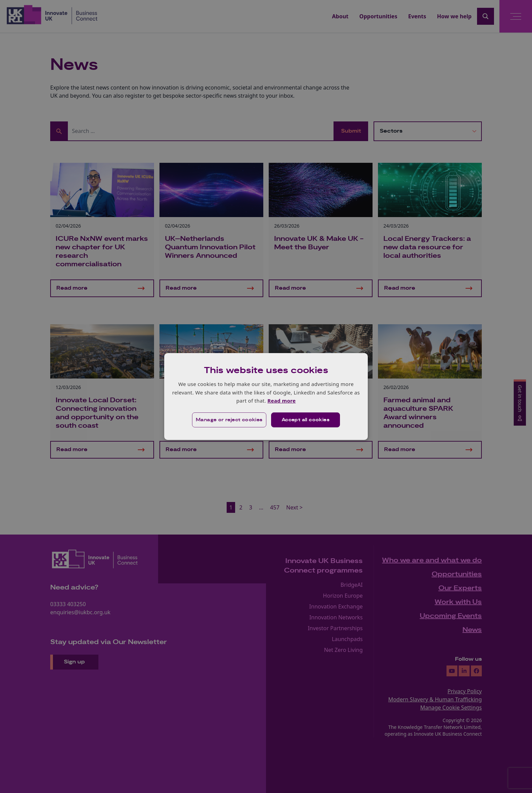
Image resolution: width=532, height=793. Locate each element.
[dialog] (266, 396)
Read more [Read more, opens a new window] (281, 401)
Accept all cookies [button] (306, 420)
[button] (229, 420)
